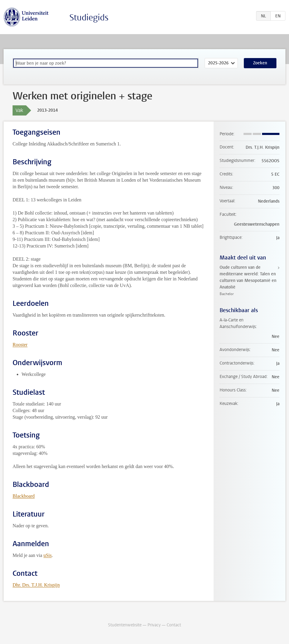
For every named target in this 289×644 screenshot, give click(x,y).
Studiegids (89, 18)
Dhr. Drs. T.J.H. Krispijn (36, 585)
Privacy (154, 625)
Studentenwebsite (125, 625)
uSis (48, 555)
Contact (174, 625)
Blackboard (24, 496)
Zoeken (260, 63)
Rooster (20, 345)
